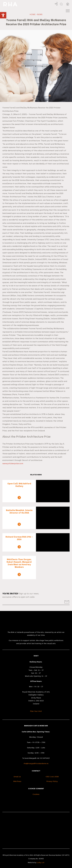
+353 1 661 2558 (52, 777)
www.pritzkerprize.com (13, 464)
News (40, 14)
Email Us (17, 777)
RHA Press (17, 781)
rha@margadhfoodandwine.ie (36, 763)
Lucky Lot (40, 862)
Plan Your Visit (36, 711)
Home (32, 14)
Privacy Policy (52, 781)
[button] (3, 15)
